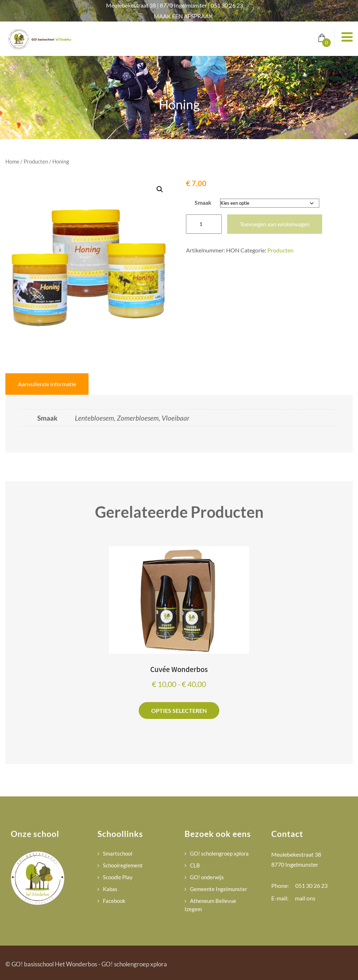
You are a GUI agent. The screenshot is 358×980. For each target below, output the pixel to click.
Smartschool (118, 853)
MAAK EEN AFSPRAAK (183, 16)
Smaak (203, 202)
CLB (195, 865)
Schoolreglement (123, 865)
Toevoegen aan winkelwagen (275, 224)
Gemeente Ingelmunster (219, 889)
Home (12, 161)
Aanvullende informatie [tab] (47, 384)
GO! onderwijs (207, 877)
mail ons (305, 898)
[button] (160, 189)
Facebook (114, 901)
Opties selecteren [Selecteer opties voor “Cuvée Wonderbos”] (179, 711)
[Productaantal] (204, 224)
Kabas (110, 889)
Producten (36, 161)
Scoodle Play (118, 877)
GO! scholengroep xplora (219, 853)
